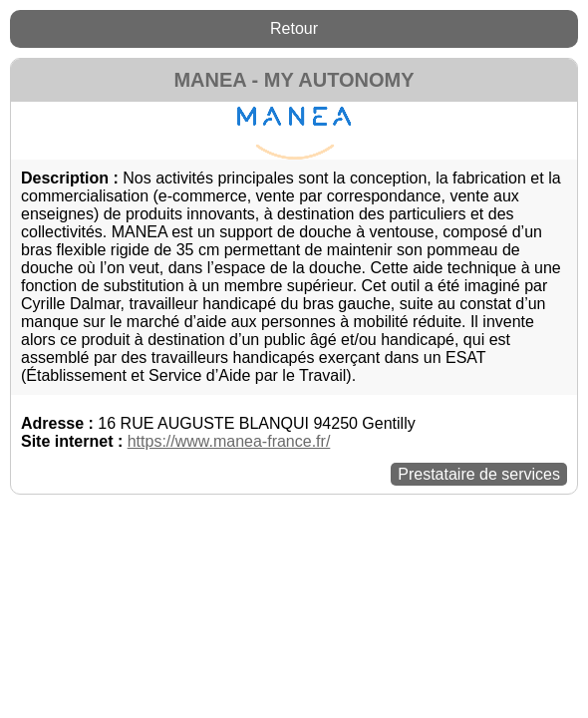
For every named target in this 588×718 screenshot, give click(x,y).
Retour (294, 28)
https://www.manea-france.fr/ (229, 441)
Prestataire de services (479, 474)
